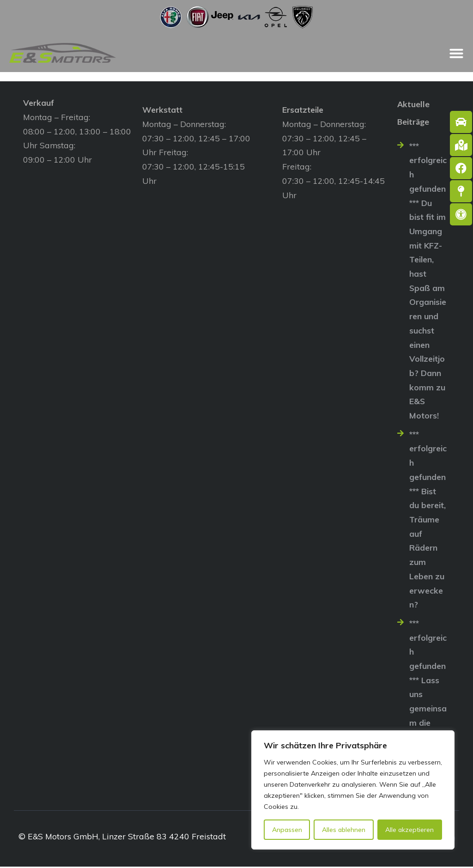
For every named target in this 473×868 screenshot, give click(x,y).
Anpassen (287, 830)
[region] (353, 790)
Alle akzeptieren (409, 830)
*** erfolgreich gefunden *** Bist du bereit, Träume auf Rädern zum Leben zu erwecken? (428, 520)
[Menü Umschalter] (456, 53)
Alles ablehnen (344, 830)
